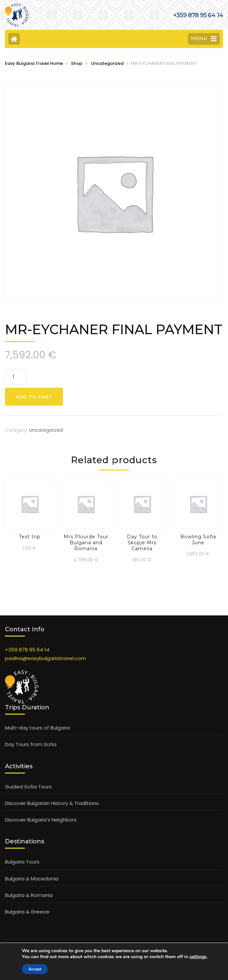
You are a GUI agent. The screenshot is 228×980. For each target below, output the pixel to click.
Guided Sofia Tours (28, 787)
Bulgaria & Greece (27, 912)
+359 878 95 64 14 (27, 650)
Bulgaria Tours (22, 862)
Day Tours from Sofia (31, 744)
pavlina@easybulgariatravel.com (45, 658)
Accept (35, 969)
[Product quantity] (16, 377)
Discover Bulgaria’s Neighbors (41, 820)
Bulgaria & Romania (29, 895)
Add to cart (34, 397)
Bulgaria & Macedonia (32, 879)
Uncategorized (46, 430)
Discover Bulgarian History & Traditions (52, 803)
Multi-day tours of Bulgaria (37, 728)
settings (198, 957)
